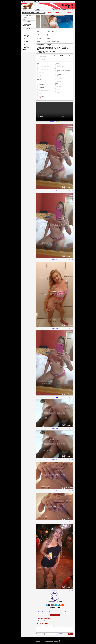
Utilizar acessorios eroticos (62, 73)
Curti (71, 191)
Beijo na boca (41, 87)
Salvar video (53, 122)
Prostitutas (24, 2)
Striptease (40, 81)
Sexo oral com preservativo (44, 65)
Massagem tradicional (61, 65)
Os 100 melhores (27, 51)
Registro (25, 23)
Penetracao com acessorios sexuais (63, 70)
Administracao (27, 40)
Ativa (40, 74)
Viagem (40, 92)
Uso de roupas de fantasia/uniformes (45, 90)
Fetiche (40, 76)
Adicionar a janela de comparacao (66, 612)
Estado (60, 10)
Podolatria (59, 86)
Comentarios (56, 642)
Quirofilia (59, 88)
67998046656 (49, 30)
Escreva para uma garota (54, 612)
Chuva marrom (60, 78)
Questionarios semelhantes (43, 612)
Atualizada (26, 37)
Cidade (64, 10)
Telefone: (24, 10)
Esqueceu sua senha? (27, 24)
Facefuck (40, 93)
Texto (73, 10)
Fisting (40, 95)
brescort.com (38, 642)
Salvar (57, 191)
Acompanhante (41, 84)
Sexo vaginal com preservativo (44, 67)
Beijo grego (59, 74)
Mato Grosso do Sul (50, 31)
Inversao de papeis (42, 77)
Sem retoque (26, 43)
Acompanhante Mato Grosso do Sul (33, 13)
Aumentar (54, 191)
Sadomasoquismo (60, 91)
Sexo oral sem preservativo (44, 70)
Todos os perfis (27, 31)
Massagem (30, 2)
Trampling (59, 81)
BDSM (35, 2)
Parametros (68, 10)
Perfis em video (27, 32)
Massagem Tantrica (60, 67)
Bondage (58, 92)
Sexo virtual (41, 89)
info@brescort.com (49, 642)
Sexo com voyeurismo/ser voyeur (45, 99)
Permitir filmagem (42, 96)
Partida (25, 46)
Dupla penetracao (42, 71)
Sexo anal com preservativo (44, 68)
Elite (38, 2)
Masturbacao (41, 86)
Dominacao (59, 85)
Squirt (58, 80)
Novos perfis (26, 35)
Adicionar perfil (71, 2)
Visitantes (26, 41)
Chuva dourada (60, 77)
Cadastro (57, 626)
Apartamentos (27, 47)
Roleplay (59, 89)
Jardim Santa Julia (56, 40)
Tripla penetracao (42, 73)
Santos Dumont (50, 40)
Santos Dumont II (63, 40)
